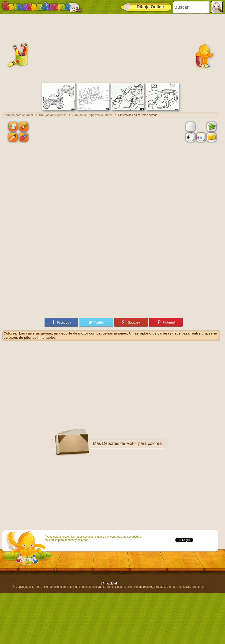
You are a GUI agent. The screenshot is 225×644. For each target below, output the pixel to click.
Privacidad (110, 584)
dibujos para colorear (19, 115)
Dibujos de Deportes (53, 115)
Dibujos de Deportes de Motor (92, 115)
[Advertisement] (111, 48)
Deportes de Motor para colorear (133, 443)
